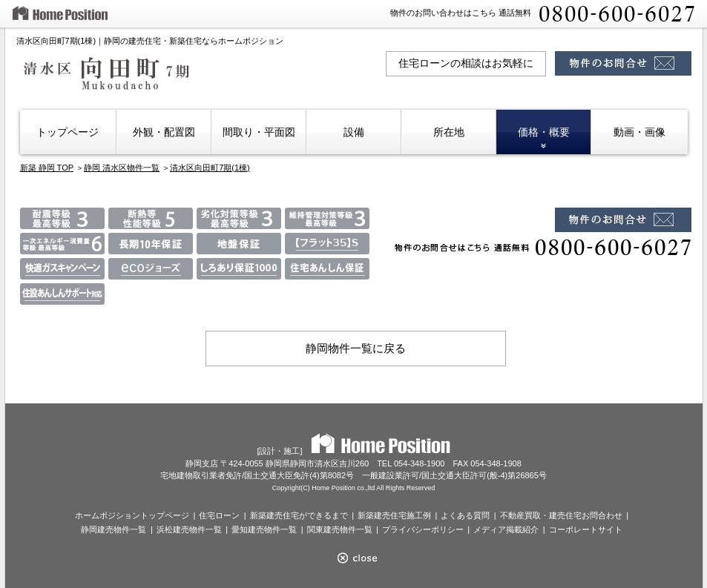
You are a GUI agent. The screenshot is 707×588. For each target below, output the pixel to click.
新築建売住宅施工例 (394, 515)
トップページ (68, 132)
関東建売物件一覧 (340, 529)
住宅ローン (219, 515)
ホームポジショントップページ (132, 515)
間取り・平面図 (259, 132)
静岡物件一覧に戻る (356, 348)
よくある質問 (465, 515)
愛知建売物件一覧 (264, 529)
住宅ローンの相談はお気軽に (466, 63)
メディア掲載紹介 (506, 529)
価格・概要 (544, 132)
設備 (354, 132)
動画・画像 (639, 132)
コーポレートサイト (586, 529)
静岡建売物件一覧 (114, 529)
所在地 (449, 132)
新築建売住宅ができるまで (299, 515)
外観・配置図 (164, 132)
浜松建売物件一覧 (189, 529)
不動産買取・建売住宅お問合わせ (561, 515)
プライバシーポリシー (423, 529)
